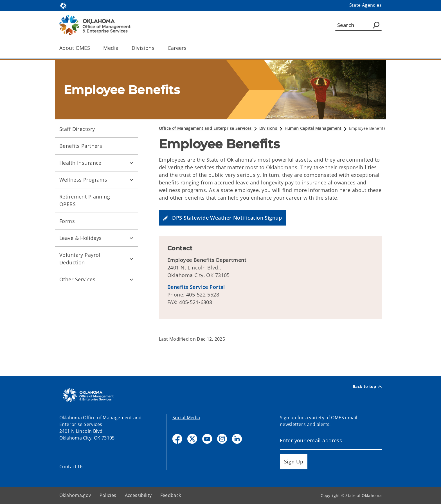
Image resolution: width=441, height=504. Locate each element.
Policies (108, 495)
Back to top (367, 387)
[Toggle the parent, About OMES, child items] (92, 48)
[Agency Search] (376, 25)
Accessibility (138, 495)
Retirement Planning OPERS (85, 200)
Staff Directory (77, 129)
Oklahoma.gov (75, 495)
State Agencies (365, 5)
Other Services (77, 279)
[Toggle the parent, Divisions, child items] (156, 48)
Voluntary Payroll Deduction (81, 259)
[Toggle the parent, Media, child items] (120, 48)
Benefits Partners (81, 146)
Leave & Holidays (81, 238)
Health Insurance (80, 163)
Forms (67, 221)
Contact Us (72, 467)
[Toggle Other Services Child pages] (131, 280)
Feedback (171, 495)
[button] (222, 218)
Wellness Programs (83, 180)
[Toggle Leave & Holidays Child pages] (131, 238)
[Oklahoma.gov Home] (63, 5)
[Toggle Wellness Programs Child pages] (131, 180)
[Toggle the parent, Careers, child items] (188, 48)
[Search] (358, 25)
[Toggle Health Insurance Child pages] (131, 163)
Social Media (186, 418)
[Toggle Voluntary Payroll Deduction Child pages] (131, 259)
